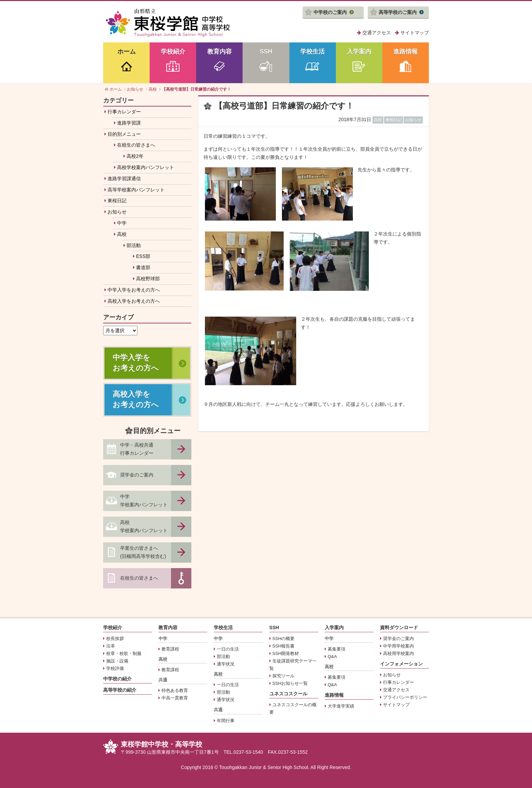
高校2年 (135, 156)
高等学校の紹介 (120, 690)
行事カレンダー (124, 112)
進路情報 (405, 52)
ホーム (127, 52)
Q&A (332, 656)
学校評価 (115, 668)
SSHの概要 (284, 639)
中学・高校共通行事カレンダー (137, 449)
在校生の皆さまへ (136, 145)
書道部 (143, 267)
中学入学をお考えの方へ (134, 290)
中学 (122, 223)
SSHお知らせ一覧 (290, 683)
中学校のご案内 (330, 12)
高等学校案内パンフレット (136, 190)
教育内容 (220, 52)
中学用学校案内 (398, 646)
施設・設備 (117, 661)
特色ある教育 (175, 690)
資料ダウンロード (399, 627)
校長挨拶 (115, 639)
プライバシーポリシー (405, 697)
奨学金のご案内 (137, 475)
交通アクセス (377, 33)
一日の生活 (228, 649)
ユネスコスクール (288, 694)
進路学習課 (129, 123)
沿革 (111, 646)
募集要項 (337, 649)
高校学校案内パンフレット (146, 167)
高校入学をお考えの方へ (134, 301)
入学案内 (359, 52)
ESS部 (143, 256)
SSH (266, 52)
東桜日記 (117, 201)
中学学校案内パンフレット (144, 501)
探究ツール (283, 676)
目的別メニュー (124, 134)
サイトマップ (415, 33)
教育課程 (170, 649)
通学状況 (226, 664)
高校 (122, 234)
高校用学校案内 (398, 653)
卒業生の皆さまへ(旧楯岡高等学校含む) (143, 552)
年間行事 (226, 721)
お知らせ (117, 212)
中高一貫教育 (175, 698)
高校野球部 (148, 279)
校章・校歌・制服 (124, 653)
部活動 (134, 245)
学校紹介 (173, 52)
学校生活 (312, 52)
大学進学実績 (341, 706)
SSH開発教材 (286, 653)
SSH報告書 (284, 646)
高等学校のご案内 (398, 12)
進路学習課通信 (124, 179)
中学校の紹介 (117, 679)
